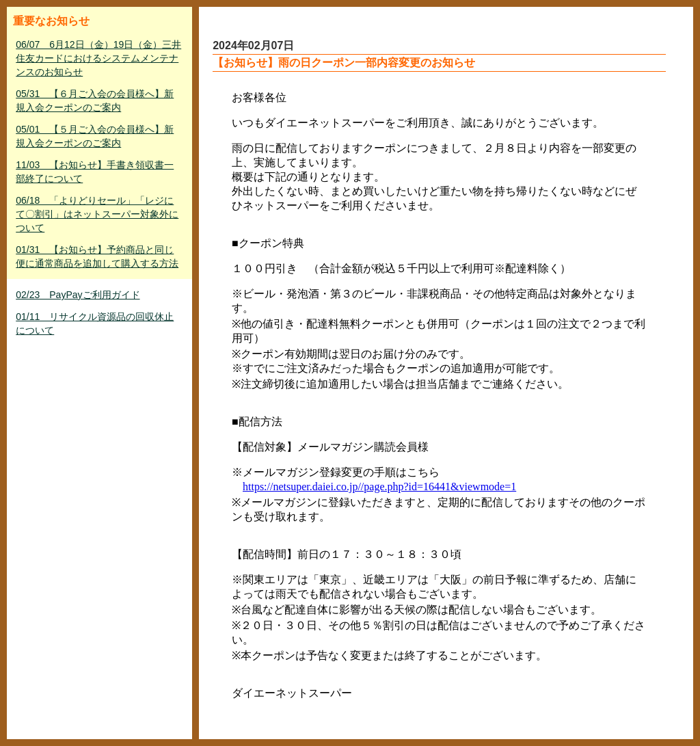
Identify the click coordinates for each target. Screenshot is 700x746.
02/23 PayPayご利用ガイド (78, 295)
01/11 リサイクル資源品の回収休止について (95, 323)
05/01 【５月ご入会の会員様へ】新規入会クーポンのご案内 (95, 136)
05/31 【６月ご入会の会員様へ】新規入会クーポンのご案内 (95, 101)
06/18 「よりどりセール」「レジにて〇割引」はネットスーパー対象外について (97, 214)
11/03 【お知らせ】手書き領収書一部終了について (95, 172)
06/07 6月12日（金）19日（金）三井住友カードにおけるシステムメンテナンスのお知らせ (98, 58)
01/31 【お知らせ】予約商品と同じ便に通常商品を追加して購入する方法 (97, 256)
